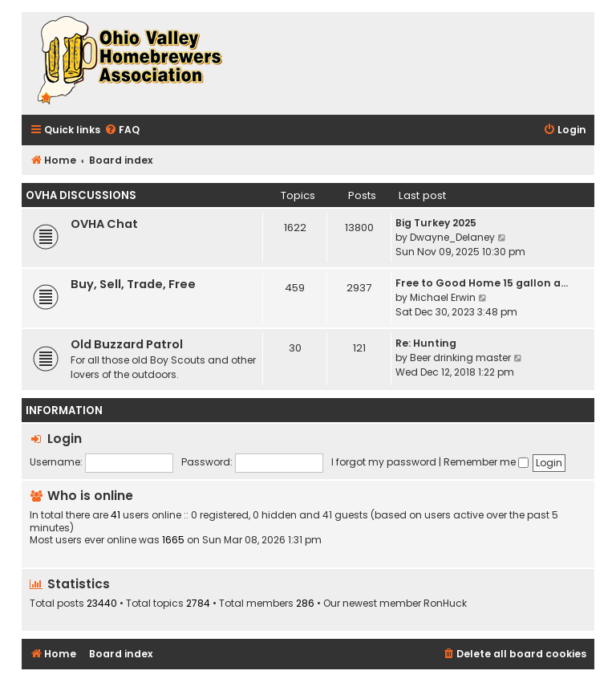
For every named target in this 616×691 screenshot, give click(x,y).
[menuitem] (122, 130)
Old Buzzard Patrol (127, 344)
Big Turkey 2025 (436, 223)
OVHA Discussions (81, 195)
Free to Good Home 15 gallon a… (482, 283)
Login (65, 439)
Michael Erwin (443, 297)
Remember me (486, 462)
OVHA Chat (104, 224)
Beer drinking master (460, 358)
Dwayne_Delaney (452, 237)
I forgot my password (384, 462)
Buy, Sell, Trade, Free (133, 284)
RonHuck (445, 604)
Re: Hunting (426, 343)
